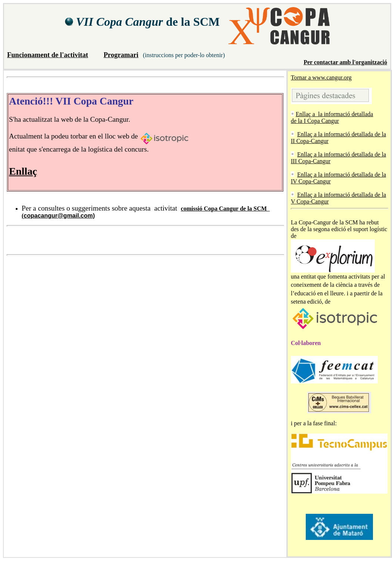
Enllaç (23, 171)
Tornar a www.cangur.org (321, 77)
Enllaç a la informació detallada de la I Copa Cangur (332, 117)
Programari (121, 55)
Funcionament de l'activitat (48, 55)
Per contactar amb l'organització (345, 62)
